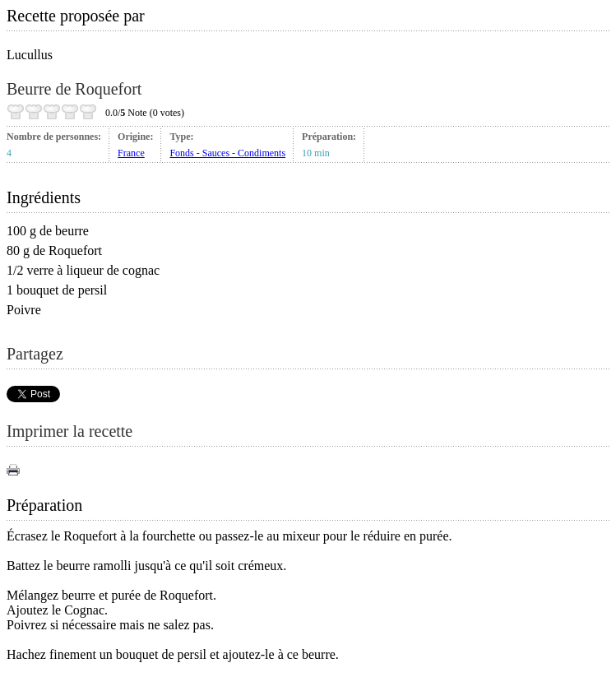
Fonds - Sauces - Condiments (227, 153)
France (131, 153)
